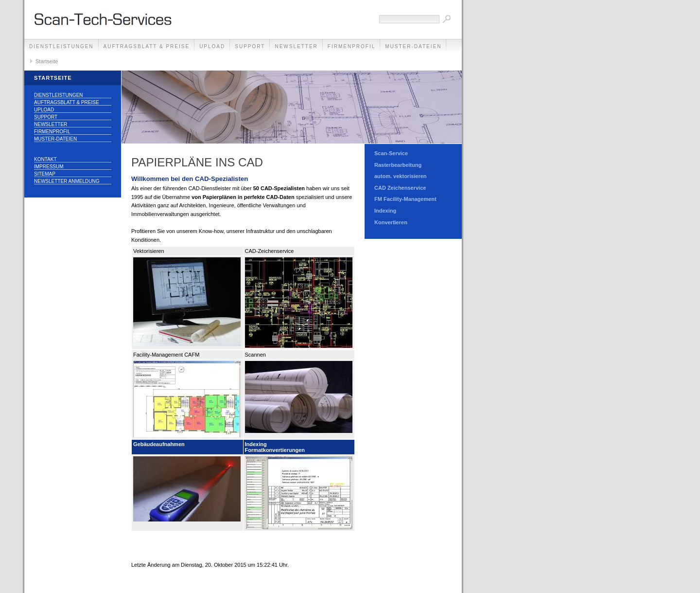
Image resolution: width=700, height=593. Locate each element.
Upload (212, 46)
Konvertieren (391, 222)
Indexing (385, 211)
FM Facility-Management (405, 199)
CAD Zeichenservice (400, 188)
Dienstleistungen (61, 46)
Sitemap (45, 174)
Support (250, 46)
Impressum (49, 167)
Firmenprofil (351, 46)
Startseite (47, 61)
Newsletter (296, 46)
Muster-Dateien (413, 46)
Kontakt (45, 159)
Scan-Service (391, 153)
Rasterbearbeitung (398, 165)
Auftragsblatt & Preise (147, 46)
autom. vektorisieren (401, 176)
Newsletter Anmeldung (67, 181)
